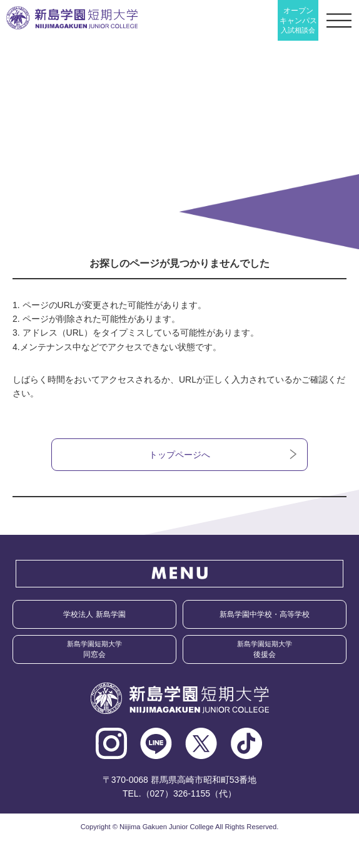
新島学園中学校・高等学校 (265, 614)
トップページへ (179, 455)
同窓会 (94, 649)
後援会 (265, 649)
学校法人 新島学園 (94, 614)
